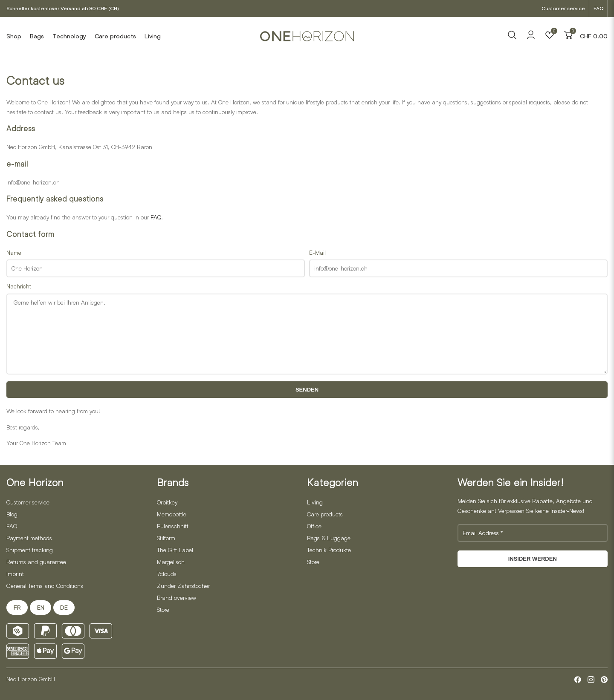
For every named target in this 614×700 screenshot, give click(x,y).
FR (17, 608)
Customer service (563, 8)
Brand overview (177, 598)
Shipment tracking (30, 550)
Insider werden (533, 559)
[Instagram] (591, 680)
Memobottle (172, 514)
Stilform (166, 538)
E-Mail (317, 252)
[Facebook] (578, 680)
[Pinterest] (604, 680)
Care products (115, 36)
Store (163, 609)
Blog (12, 514)
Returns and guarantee (36, 562)
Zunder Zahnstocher (183, 586)
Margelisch (171, 562)
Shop (14, 36)
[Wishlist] (550, 36)
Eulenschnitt (173, 526)
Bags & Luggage (329, 538)
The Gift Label (175, 550)
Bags (37, 36)
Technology (69, 36)
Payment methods (29, 538)
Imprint (15, 574)
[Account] (531, 38)
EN (41, 608)
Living (153, 36)
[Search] (512, 36)
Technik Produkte (329, 550)
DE (64, 608)
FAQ (598, 8)
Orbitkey (167, 502)
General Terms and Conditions (45, 586)
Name (14, 252)
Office (314, 526)
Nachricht (19, 286)
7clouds (167, 574)
